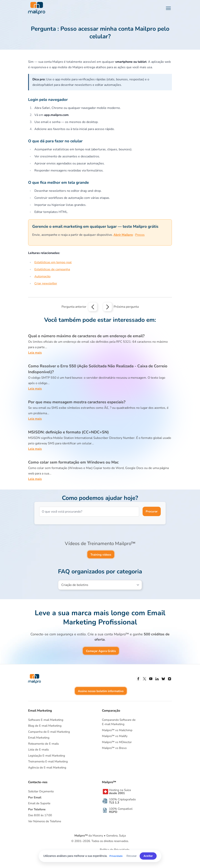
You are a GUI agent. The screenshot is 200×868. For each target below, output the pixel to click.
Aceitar (148, 856)
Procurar (152, 511)
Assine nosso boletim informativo (101, 691)
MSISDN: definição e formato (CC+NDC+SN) (68, 432)
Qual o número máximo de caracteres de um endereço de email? (86, 336)
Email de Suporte (39, 803)
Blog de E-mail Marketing (45, 726)
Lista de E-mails (38, 750)
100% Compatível (121, 810)
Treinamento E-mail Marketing (48, 761)
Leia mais (35, 353)
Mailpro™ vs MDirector (117, 742)
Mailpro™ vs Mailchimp (117, 730)
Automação (42, 276)
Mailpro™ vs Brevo (114, 748)
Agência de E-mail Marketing (47, 768)
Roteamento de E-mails (43, 744)
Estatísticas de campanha (52, 269)
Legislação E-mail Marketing (47, 756)
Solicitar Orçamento (41, 791)
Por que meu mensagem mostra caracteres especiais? (77, 402)
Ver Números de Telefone (45, 821)
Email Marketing (39, 738)
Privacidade (116, 856)
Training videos (101, 555)
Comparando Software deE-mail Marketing (119, 722)
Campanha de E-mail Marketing (49, 732)
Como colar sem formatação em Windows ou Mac (73, 462)
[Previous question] (93, 307)
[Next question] (107, 307)
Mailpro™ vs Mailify (115, 736)
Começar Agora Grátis (101, 651)
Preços (140, 235)
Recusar (132, 856)
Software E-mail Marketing (46, 720)
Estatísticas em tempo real (53, 262)
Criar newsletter (46, 283)
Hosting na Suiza (120, 792)
